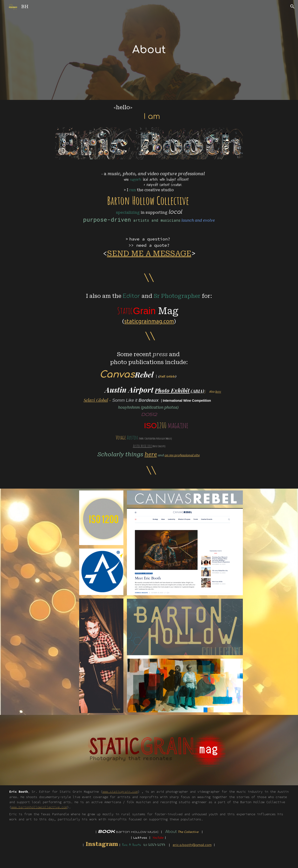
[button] (292, 7)
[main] (149, 50)
